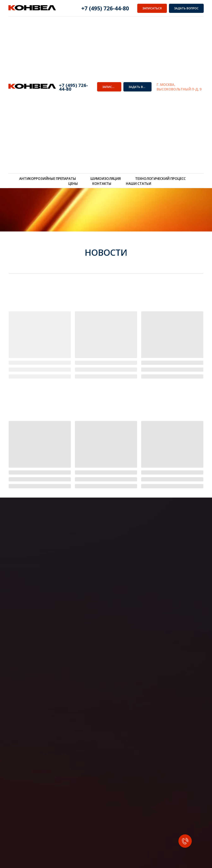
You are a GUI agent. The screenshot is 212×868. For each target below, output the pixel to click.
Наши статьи (139, 184)
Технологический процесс (160, 179)
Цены (73, 184)
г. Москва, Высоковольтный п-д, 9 (179, 87)
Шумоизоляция (106, 179)
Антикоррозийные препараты (48, 179)
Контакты (102, 184)
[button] (109, 87)
